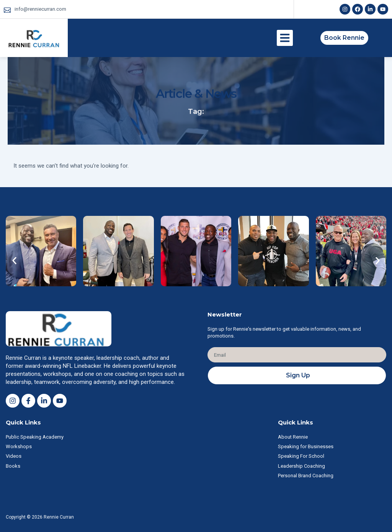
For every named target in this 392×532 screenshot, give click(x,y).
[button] (285, 38)
